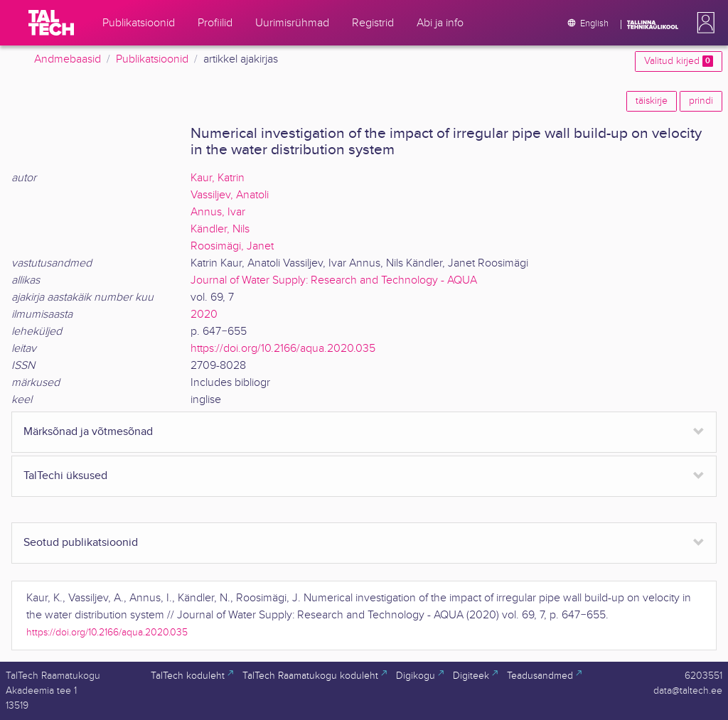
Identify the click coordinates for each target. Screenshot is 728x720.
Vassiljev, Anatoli (230, 195)
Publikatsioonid (152, 59)
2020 (204, 315)
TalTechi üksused (65, 476)
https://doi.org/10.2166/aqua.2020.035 (283, 349)
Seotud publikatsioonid (81, 543)
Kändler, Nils (220, 229)
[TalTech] (51, 23)
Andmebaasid (68, 59)
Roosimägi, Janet (232, 246)
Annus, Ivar (218, 212)
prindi (701, 101)
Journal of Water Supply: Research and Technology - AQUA (334, 280)
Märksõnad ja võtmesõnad (88, 432)
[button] (703, 23)
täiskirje (652, 101)
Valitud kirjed (679, 61)
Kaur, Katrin (218, 178)
